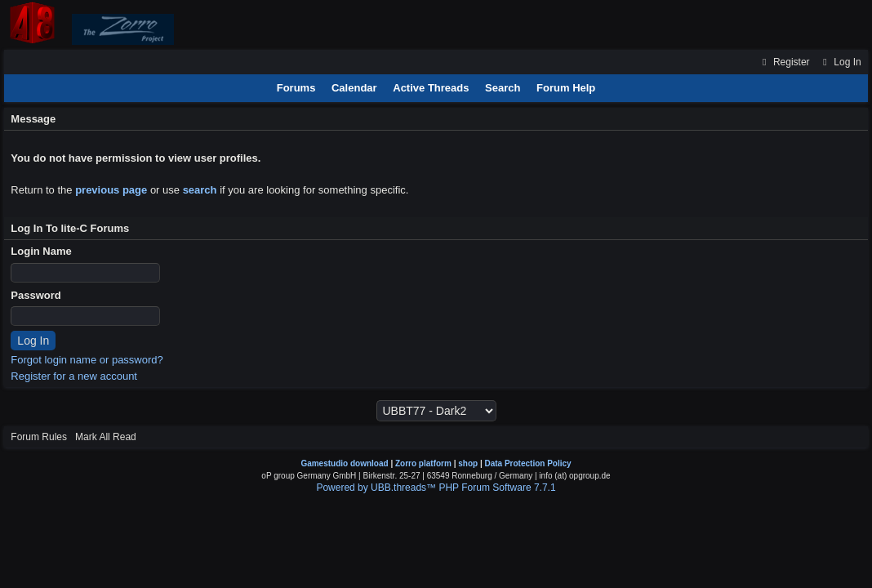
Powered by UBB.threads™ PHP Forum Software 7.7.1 (436, 488)
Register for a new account (74, 376)
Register (784, 62)
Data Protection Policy (527, 463)
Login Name (41, 251)
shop (468, 463)
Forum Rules (39, 437)
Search (503, 88)
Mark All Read (106, 437)
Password (36, 295)
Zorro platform (423, 463)
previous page (111, 190)
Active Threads (431, 88)
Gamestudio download (344, 463)
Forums (296, 88)
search (200, 190)
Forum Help (566, 88)
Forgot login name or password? (87, 360)
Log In (840, 62)
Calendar (354, 88)
